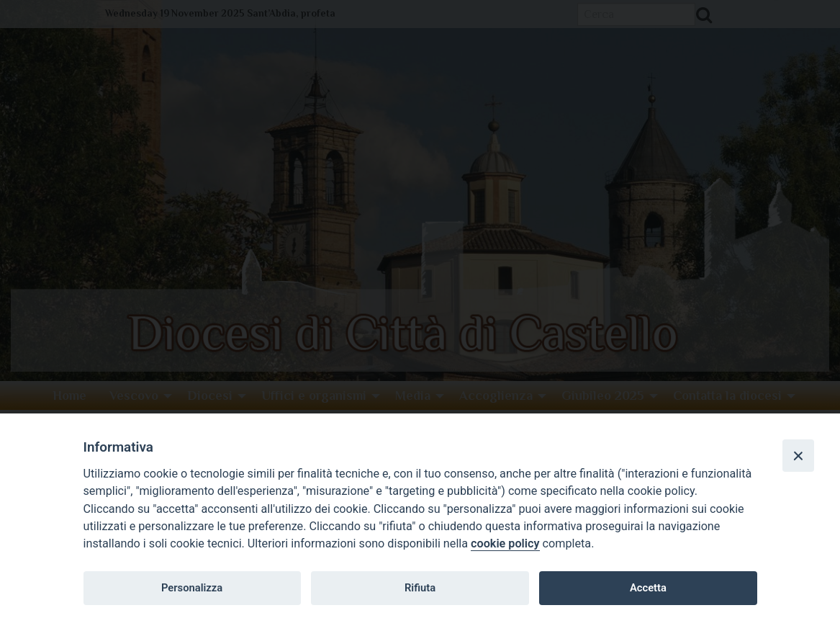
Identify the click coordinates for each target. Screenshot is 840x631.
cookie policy (505, 543)
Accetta (648, 588)
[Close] (798, 455)
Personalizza (192, 588)
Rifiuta (420, 588)
